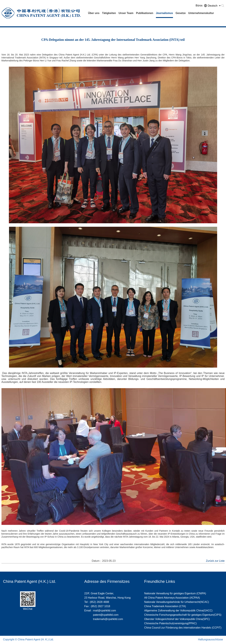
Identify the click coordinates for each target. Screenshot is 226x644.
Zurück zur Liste (215, 561)
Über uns (94, 13)
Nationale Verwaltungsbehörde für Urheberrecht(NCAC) (177, 602)
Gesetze (181, 13)
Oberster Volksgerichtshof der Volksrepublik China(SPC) (177, 619)
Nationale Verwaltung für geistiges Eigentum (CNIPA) (175, 593)
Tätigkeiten (109, 13)
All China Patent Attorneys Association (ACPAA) (172, 598)
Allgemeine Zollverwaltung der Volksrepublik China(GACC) (178, 611)
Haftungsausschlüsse (210, 639)
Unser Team (126, 13)
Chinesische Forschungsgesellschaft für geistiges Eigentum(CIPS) (183, 615)
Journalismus (164, 13)
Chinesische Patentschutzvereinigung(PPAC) (171, 623)
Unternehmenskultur (201, 13)
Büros (199, 6)
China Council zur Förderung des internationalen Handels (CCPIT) (183, 628)
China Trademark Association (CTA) (165, 606)
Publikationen (145, 13)
